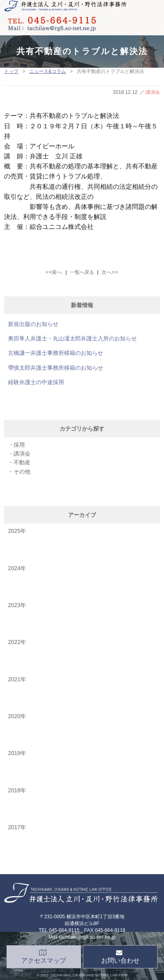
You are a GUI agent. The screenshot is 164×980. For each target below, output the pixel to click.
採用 (19, 445)
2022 (14, 642)
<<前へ (54, 272)
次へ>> (110, 272)
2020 (14, 716)
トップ (11, 71)
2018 (14, 790)
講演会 (153, 92)
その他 (22, 472)
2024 (14, 568)
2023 (14, 605)
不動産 (22, 462)
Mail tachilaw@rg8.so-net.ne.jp (82, 937)
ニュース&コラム (48, 71)
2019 (14, 753)
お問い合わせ (120, 957)
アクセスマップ (44, 957)
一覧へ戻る (82, 272)
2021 (14, 679)
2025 (14, 531)
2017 (14, 827)
